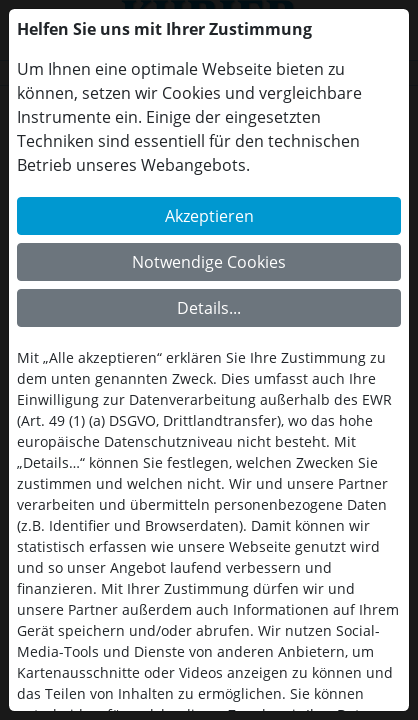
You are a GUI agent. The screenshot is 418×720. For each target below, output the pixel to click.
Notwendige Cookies (209, 262)
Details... (209, 308)
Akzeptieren (209, 216)
